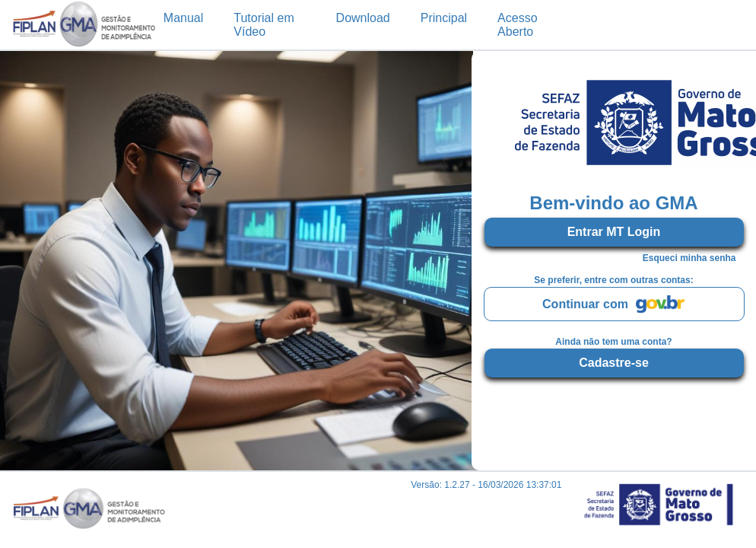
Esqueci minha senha (689, 258)
